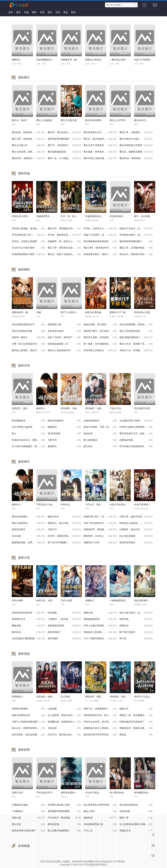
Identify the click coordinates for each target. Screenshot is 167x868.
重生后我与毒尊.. (94, 120)
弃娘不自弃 (17, 793)
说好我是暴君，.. (143, 600)
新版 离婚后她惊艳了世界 (136, 337)
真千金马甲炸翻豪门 (64, 543)
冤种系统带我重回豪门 (64, 139)
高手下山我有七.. (69, 312)
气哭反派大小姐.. (45, 504)
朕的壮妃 (28, 632)
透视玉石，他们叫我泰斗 (64, 523)
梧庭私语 (136, 626)
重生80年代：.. (142, 120)
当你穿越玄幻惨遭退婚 (28, 639)
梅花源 (136, 735)
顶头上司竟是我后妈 (136, 331)
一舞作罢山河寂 (118, 60)
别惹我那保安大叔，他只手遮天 (100, 715)
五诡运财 (64, 728)
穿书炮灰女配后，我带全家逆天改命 (137, 235)
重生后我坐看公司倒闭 (136, 145)
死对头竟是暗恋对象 (28, 331)
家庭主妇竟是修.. (94, 312)
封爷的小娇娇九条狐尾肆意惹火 (136, 427)
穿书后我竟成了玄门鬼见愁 (28, 235)
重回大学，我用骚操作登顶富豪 (64, 229)
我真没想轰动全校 (28, 715)
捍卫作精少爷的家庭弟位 (136, 446)
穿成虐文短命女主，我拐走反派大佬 (30, 440)
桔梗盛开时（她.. (69, 60)
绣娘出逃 (100, 613)
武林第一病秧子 (28, 337)
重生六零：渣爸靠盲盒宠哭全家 (28, 139)
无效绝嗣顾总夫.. (45, 60)
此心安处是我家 (136, 536)
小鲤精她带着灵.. (118, 600)
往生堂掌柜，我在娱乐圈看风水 (28, 735)
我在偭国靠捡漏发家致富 (100, 241)
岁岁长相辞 (17, 600)
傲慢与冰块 (64, 517)
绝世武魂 (136, 619)
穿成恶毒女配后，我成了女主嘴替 (101, 254)
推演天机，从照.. (45, 600)
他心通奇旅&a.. (117, 793)
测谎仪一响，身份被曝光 (136, 715)
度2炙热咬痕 (64, 434)
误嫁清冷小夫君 (100, 543)
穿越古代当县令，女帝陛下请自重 (137, 229)
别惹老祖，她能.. (45, 697)
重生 (19, 12)
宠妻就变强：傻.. (20, 312)
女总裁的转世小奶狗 (136, 421)
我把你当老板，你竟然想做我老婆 (101, 337)
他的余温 (100, 434)
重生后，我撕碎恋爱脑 (136, 152)
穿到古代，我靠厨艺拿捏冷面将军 (137, 254)
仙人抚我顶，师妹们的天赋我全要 (65, 715)
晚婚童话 (64, 427)
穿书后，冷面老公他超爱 (28, 241)
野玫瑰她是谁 (28, 421)
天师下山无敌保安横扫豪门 (28, 722)
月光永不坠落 (92, 793)
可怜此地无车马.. (45, 793)
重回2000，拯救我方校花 (28, 158)
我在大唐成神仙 (28, 523)
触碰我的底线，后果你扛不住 (28, 543)
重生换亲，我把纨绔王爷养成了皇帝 (30, 132)
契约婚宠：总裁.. (94, 408)
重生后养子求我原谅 (100, 145)
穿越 (26, 12)
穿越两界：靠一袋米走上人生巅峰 (65, 241)
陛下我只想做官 (136, 632)
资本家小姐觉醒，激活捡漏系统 (28, 229)
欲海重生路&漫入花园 (64, 805)
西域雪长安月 (28, 619)
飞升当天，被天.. (94, 504)
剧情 (73, 12)
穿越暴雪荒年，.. (45, 216)
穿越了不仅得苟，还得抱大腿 (100, 235)
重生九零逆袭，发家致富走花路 (28, 152)
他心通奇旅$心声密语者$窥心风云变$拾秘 (101, 805)
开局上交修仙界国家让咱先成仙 (100, 626)
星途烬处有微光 (136, 543)
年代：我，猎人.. (69, 216)
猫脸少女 (136, 709)
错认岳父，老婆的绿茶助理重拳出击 (30, 728)
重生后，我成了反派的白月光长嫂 (65, 254)
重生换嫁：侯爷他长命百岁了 (100, 152)
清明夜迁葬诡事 (28, 709)
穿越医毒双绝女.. (94, 216)
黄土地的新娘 (100, 440)
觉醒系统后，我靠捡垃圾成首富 (136, 728)
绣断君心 (16, 60)
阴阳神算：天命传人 (100, 536)
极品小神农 (100, 811)
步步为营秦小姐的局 (28, 427)
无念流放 (28, 536)
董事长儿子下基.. (118, 312)
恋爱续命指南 (136, 440)
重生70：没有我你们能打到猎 (64, 145)
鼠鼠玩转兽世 (28, 530)
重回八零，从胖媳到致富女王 (136, 132)
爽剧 (34, 12)
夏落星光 (64, 446)
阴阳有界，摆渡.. (94, 697)
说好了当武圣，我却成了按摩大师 (65, 337)
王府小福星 (66, 600)
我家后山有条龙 (93, 60)
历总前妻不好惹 (142, 408)
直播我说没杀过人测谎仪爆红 (100, 728)
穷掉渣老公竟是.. (143, 312)
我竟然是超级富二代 (64, 344)
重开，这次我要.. (143, 216)
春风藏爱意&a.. (142, 793)
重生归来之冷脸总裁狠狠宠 (100, 158)
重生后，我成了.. (20, 120)
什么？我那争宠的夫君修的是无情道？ (101, 639)
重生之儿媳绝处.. (45, 120)
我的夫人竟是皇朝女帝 (64, 350)
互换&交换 (136, 811)
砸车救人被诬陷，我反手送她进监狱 (30, 350)
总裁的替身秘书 (100, 421)
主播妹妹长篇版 (28, 805)
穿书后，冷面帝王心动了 (100, 229)
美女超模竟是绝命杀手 (28, 325)
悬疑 (66, 12)
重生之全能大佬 (69, 120)
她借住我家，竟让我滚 (100, 325)
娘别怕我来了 (64, 632)
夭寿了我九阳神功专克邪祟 (100, 523)
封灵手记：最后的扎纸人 (64, 735)
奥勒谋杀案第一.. (69, 793)
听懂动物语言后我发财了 (136, 722)
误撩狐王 (90, 600)
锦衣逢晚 (64, 613)
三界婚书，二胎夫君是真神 (64, 619)
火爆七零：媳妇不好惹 (136, 517)
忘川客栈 (65, 697)
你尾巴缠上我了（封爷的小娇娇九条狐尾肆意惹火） (101, 517)
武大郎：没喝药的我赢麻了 (64, 536)
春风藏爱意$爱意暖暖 (64, 811)
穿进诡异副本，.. (118, 216)
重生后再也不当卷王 (136, 139)
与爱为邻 (64, 440)
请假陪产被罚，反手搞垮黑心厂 (100, 331)
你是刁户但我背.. (143, 60)
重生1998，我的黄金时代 (100, 248)
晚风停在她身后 (64, 421)
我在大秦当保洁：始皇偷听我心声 (137, 613)
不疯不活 (64, 530)
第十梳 (136, 639)
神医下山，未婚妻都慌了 (100, 709)
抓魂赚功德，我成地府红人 (64, 722)
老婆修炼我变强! (64, 626)
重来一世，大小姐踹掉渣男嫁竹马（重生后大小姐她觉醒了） (66, 158)
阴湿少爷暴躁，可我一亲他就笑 (100, 427)
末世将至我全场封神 (28, 613)
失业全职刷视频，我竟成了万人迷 (137, 325)
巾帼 (38, 312)
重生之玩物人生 (28, 145)
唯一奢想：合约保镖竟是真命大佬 (101, 344)
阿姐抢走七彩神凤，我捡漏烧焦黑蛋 (137, 523)
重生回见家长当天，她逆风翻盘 (100, 132)
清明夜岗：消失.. (118, 697)
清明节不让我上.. (143, 697)
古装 (58, 12)
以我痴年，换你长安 (136, 530)
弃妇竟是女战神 (64, 331)
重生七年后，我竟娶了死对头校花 (137, 344)
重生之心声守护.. (118, 120)
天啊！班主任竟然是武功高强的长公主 (30, 344)
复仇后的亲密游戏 (136, 805)
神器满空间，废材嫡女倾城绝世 (100, 530)
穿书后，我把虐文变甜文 (64, 235)
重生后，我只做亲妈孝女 (100, 139)
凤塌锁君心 (17, 697)
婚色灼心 (41, 408)
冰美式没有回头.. (118, 504)
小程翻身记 (28, 811)
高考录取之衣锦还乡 (100, 350)
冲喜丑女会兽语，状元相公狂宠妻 (101, 722)
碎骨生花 (65, 504)
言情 (42, 12)
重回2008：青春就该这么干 (136, 158)
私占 (28, 434)
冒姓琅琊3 (64, 639)
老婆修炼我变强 (100, 619)
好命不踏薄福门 (142, 504)
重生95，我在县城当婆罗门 (64, 132)
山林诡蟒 (64, 709)
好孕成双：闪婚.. (69, 408)
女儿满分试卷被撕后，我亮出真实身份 (30, 446)
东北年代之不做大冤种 (28, 248)
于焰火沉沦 (115, 408)
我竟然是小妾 (64, 325)
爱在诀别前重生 (28, 517)
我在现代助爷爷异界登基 (100, 735)
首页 (11, 12)
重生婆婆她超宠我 (64, 152)
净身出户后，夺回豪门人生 (136, 350)
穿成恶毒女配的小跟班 (28, 254)
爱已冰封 (100, 446)
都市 (50, 12)
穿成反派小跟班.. (20, 216)
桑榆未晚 (28, 626)
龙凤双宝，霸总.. (20, 408)
